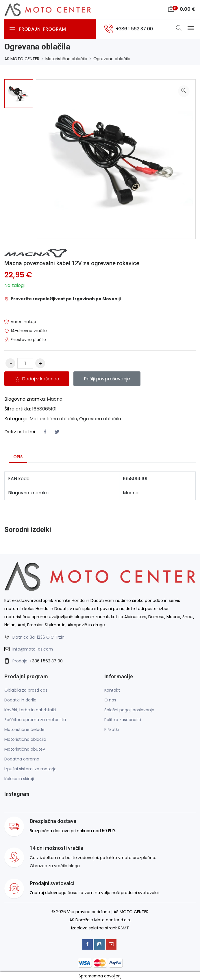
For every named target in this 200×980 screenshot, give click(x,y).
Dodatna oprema (22, 759)
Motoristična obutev (25, 749)
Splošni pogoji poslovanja (129, 710)
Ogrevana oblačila (112, 59)
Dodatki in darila (20, 700)
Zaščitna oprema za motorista (35, 720)
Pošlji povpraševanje (107, 378)
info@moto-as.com (33, 649)
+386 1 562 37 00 (46, 661)
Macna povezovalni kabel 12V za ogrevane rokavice (72, 263)
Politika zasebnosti (123, 720)
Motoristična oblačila (66, 59)
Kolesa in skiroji (19, 779)
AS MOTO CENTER (22, 59)
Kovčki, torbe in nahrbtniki (30, 710)
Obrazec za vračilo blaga (55, 865)
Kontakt (112, 690)
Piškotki (112, 730)
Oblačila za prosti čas (26, 690)
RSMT (124, 927)
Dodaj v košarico (37, 378)
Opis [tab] (18, 456)
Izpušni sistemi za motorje (30, 769)
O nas (110, 700)
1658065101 (44, 409)
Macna (55, 399)
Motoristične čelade (24, 730)
